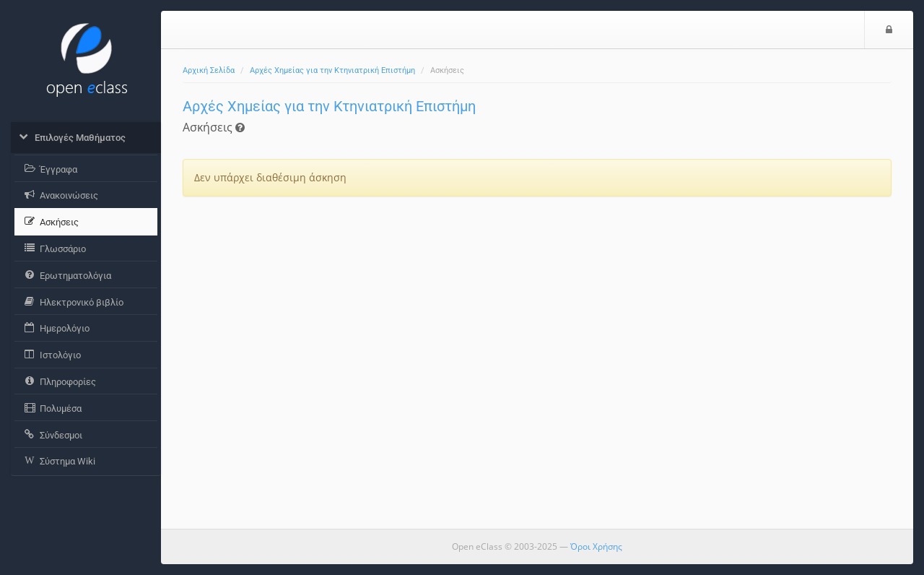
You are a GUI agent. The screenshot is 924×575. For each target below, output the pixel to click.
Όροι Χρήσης (596, 546)
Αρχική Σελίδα (209, 70)
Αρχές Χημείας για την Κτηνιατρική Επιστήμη (332, 70)
